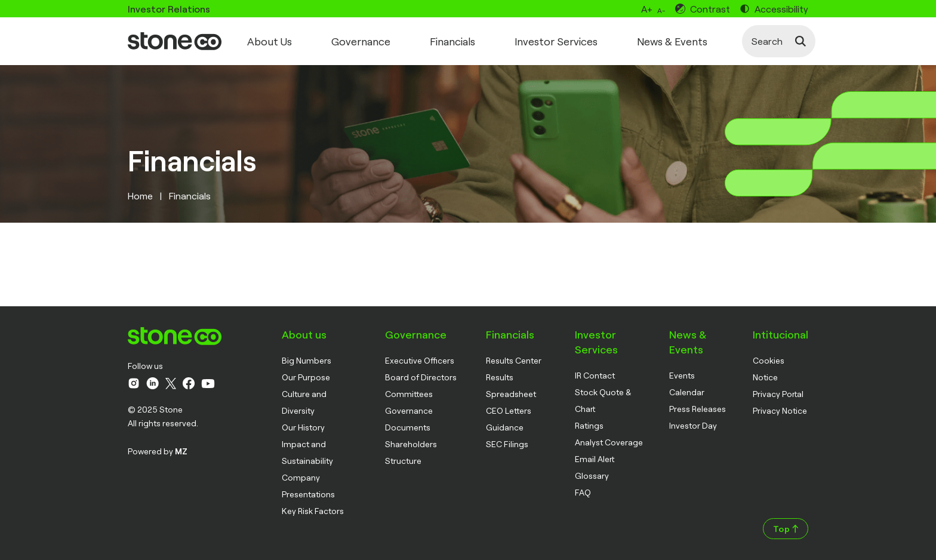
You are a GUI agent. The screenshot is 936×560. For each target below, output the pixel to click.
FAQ (583, 492)
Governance (361, 41)
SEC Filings (507, 444)
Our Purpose (306, 377)
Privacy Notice (780, 410)
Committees (409, 394)
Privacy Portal (778, 394)
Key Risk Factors (313, 511)
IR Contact (595, 375)
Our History (303, 427)
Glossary (592, 476)
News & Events (672, 41)
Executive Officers (420, 360)
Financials (452, 41)
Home (140, 196)
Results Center (514, 360)
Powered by (158, 451)
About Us (270, 41)
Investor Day (693, 425)
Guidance (505, 427)
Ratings (589, 425)
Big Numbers (307, 360)
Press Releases (698, 409)
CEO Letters (509, 410)
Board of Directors (421, 377)
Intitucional (780, 334)
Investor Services (556, 41)
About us (304, 334)
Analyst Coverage (609, 442)
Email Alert (595, 459)
